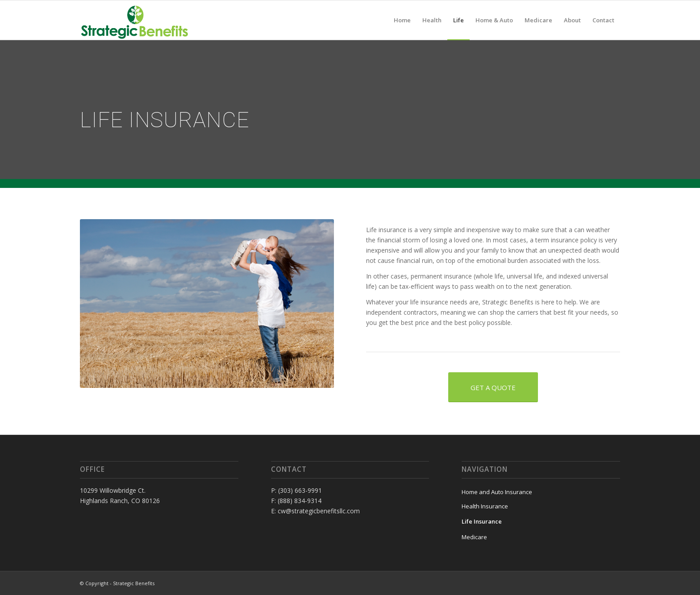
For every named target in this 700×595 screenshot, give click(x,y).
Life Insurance (482, 521)
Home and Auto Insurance (497, 492)
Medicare (474, 537)
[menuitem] (402, 20)
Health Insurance (485, 506)
